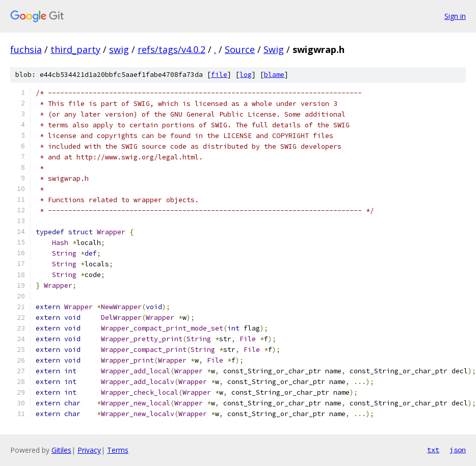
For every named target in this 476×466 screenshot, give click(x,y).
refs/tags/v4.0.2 (171, 49)
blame (274, 75)
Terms (118, 450)
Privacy (89, 450)
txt (433, 450)
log (246, 75)
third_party (75, 49)
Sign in (455, 16)
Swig (274, 49)
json (458, 450)
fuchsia (26, 49)
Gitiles (61, 450)
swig (119, 49)
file (219, 75)
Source (240, 49)
